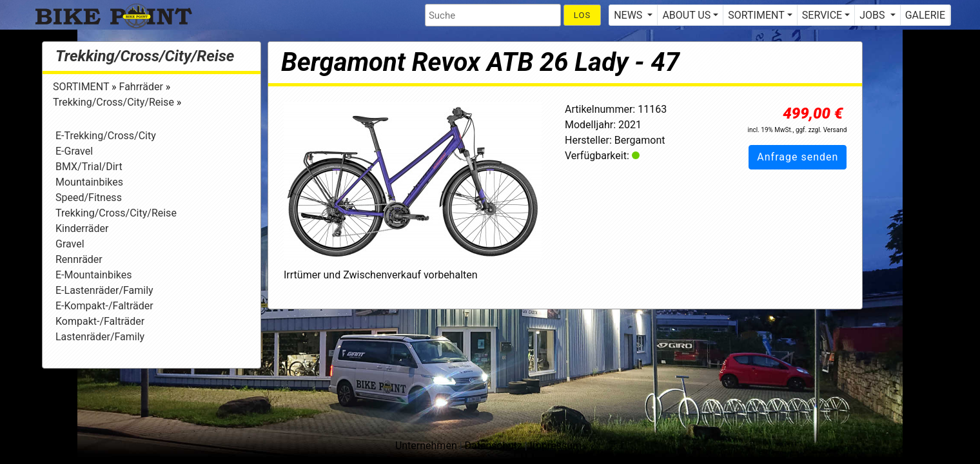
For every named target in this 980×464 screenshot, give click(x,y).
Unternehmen (426, 446)
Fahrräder (142, 87)
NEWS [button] (629, 15)
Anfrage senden (798, 157)
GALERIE (925, 15)
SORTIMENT (82, 87)
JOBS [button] (873, 15)
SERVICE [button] (822, 15)
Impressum (556, 446)
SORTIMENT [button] (756, 15)
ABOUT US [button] (686, 15)
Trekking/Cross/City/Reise (145, 56)
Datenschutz (494, 446)
